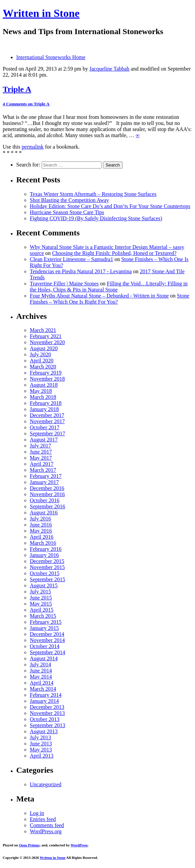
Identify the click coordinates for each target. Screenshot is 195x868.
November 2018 (47, 379)
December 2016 (47, 488)
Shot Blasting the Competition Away (69, 200)
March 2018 (43, 397)
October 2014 (45, 646)
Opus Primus (29, 845)
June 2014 (41, 671)
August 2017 (44, 440)
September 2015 (47, 579)
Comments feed (47, 825)
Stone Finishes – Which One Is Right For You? (110, 299)
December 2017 (47, 415)
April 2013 (42, 756)
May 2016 (41, 531)
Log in (37, 813)
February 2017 (46, 476)
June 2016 (41, 525)
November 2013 (47, 713)
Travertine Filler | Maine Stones (64, 284)
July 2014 (40, 665)
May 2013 (41, 750)
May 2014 (41, 677)
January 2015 (44, 628)
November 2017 (47, 421)
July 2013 (40, 737)
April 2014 (42, 683)
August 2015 (44, 585)
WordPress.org (46, 831)
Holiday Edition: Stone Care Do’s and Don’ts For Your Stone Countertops (110, 206)
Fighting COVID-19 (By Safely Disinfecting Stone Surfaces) (96, 218)
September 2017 (47, 433)
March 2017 (43, 470)
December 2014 (47, 634)
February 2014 (46, 695)
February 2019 (46, 373)
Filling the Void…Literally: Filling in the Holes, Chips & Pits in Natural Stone (109, 287)
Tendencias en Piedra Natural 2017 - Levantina (81, 271)
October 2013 (45, 719)
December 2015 (47, 561)
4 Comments (26, 104)
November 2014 (47, 640)
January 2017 (44, 482)
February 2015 (46, 622)
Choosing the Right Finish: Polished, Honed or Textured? (114, 253)
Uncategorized (46, 784)
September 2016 (47, 506)
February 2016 (46, 549)
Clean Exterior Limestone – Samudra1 (71, 259)
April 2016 (42, 537)
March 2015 (43, 616)
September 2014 (47, 652)
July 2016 (40, 519)
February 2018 (46, 403)
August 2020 (44, 348)
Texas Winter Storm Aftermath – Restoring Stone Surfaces (93, 194)
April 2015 (42, 610)
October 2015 (45, 573)
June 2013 (41, 744)
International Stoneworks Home (51, 57)
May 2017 (41, 458)
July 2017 (40, 446)
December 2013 (47, 707)
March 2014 (43, 689)
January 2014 (44, 701)
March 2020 (43, 367)
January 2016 (44, 555)
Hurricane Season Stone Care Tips (67, 212)
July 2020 (40, 354)
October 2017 (45, 427)
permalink (33, 147)
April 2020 (42, 361)
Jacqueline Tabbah (109, 69)
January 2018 (44, 409)
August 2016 (44, 513)
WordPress (79, 845)
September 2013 (47, 725)
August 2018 (44, 385)
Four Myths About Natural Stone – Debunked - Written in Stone (99, 296)
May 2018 (41, 391)
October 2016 (45, 500)
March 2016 (43, 543)
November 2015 (47, 567)
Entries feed (43, 819)
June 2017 (41, 452)
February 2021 (46, 336)
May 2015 (41, 604)
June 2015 (41, 598)
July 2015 (40, 592)
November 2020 (47, 342)
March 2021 (43, 330)
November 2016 (47, 494)
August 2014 (44, 658)
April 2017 (42, 464)
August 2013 (44, 731)
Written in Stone (41, 13)
